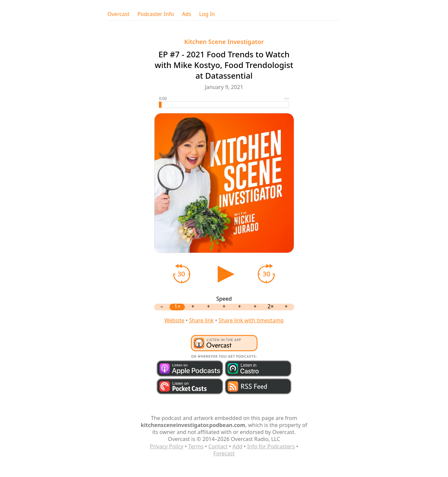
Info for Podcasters (271, 446)
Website (174, 320)
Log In (207, 14)
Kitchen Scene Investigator (224, 41)
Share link (202, 320)
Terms (196, 446)
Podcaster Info (156, 14)
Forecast (224, 453)
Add (237, 446)
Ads (187, 14)
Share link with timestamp (251, 320)
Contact (218, 446)
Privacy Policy (167, 446)
